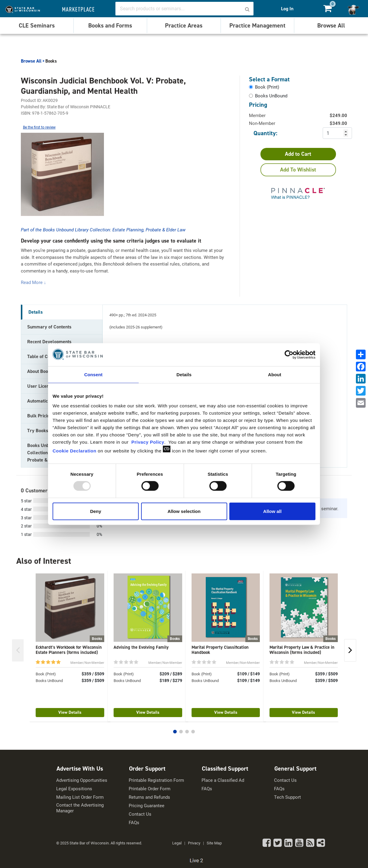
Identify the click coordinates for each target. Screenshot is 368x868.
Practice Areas (184, 25)
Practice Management (257, 25)
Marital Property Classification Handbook (220, 650)
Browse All (331, 25)
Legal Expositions (74, 789)
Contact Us (140, 814)
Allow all (272, 511)
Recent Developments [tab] (49, 342)
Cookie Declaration (74, 450)
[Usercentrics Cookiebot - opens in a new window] (289, 355)
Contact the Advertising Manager (80, 808)
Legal (177, 843)
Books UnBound (49, 680)
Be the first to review (39, 127)
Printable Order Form (150, 789)
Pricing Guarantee (147, 806)
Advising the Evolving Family (141, 647)
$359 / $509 (93, 674)
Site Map (214, 843)
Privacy (194, 843)
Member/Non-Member (87, 662)
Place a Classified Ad (223, 780)
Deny (96, 511)
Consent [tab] (94, 375)
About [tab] (275, 375)
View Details (70, 712)
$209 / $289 (171, 674)
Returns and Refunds (149, 797)
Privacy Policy (148, 442)
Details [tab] (184, 375)
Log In (287, 9)
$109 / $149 (249, 674)
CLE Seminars (37, 25)
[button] (175, 732)
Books (51, 61)
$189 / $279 (171, 680)
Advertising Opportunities (82, 780)
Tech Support (287, 797)
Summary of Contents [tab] (49, 327)
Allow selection (184, 511)
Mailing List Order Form (80, 797)
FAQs (134, 822)
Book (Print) (46, 674)
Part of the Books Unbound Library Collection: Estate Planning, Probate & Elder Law (103, 230)
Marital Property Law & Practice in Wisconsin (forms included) (302, 650)
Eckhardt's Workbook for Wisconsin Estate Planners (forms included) (69, 650)
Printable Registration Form (156, 780)
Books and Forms (110, 25)
